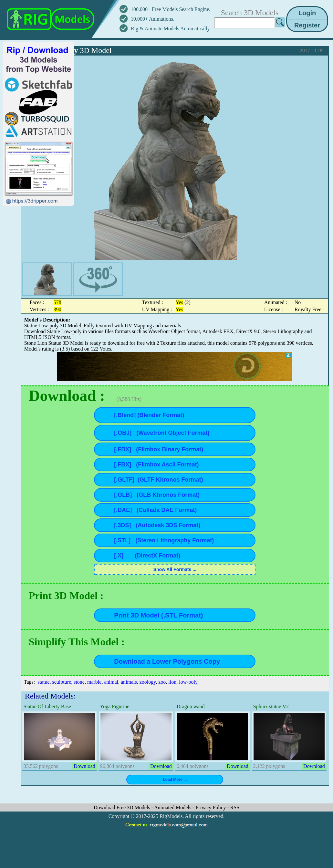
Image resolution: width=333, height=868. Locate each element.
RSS (235, 807)
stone (79, 682)
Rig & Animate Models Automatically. (171, 29)
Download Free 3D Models (123, 807)
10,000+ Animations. (153, 19)
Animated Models (173, 807)
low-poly (188, 682)
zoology (148, 682)
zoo (162, 682)
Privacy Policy (211, 807)
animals (129, 682)
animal (111, 682)
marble (94, 682)
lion (172, 682)
